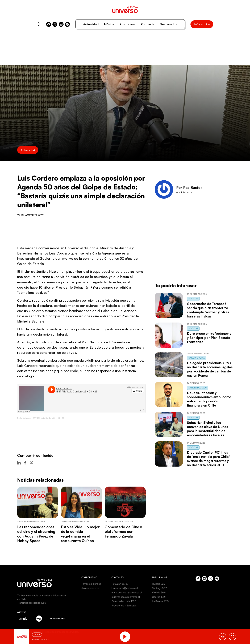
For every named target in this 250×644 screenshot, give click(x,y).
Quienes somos (90, 588)
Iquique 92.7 (159, 584)
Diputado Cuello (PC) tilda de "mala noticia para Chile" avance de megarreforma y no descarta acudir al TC (209, 459)
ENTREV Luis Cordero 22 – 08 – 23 (48, 418)
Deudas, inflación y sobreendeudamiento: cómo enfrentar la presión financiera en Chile (209, 399)
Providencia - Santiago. (124, 605)
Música (109, 24)
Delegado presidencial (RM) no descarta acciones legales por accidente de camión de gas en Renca (210, 369)
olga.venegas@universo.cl (126, 597)
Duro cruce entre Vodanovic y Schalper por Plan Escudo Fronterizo (209, 338)
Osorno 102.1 (159, 597)
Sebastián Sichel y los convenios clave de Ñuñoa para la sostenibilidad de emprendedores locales (208, 429)
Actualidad (91, 24)
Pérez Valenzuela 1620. (124, 601)
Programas (127, 24)
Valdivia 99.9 (159, 592)
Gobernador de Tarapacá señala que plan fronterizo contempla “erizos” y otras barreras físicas (208, 310)
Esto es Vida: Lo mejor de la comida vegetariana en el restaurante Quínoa (80, 534)
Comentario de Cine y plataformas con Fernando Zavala (123, 532)
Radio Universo (24, 418)
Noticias (193, 299)
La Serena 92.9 (160, 601)
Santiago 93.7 (159, 588)
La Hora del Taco (198, 388)
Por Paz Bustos (189, 188)
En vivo (37, 635)
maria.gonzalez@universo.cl (127, 592)
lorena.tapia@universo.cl (125, 588)
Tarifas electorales (91, 584)
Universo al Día (197, 358)
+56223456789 (120, 584)
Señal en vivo (202, 24)
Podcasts (148, 24)
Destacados (168, 24)
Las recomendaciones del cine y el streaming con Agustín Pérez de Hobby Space (36, 534)
